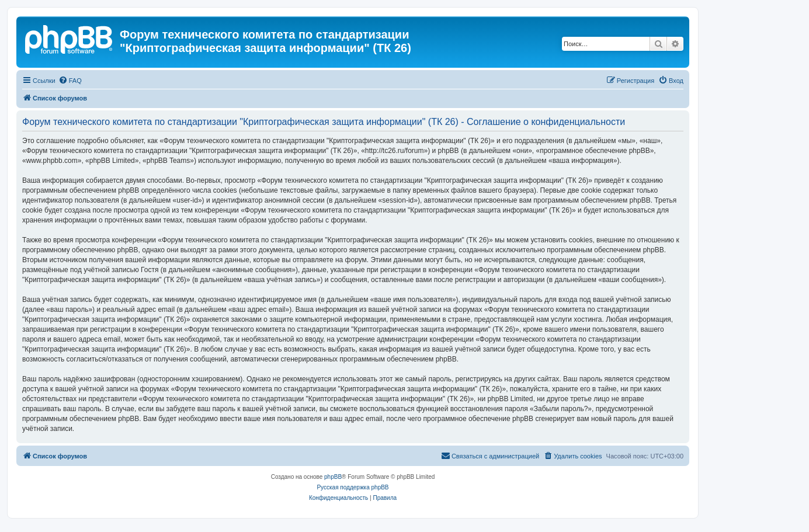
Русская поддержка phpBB (353, 487)
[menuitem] (70, 81)
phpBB (333, 477)
